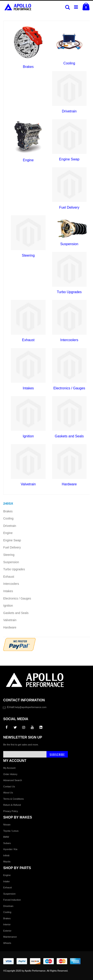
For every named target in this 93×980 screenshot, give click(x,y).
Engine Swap (69, 159)
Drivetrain (69, 111)
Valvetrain (28, 484)
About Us (8, 793)
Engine (28, 160)
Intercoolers (69, 340)
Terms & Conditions (13, 799)
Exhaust (28, 340)
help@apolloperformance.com (31, 707)
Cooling (69, 63)
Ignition (28, 436)
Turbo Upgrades (69, 292)
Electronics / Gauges (69, 388)
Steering (28, 255)
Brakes (28, 67)
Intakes (28, 388)
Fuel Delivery (69, 207)
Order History (10, 774)
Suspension (69, 244)
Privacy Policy (11, 811)
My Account (9, 768)
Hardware (69, 484)
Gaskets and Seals (69, 436)
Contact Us (9, 787)
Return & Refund (12, 805)
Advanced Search (13, 780)
